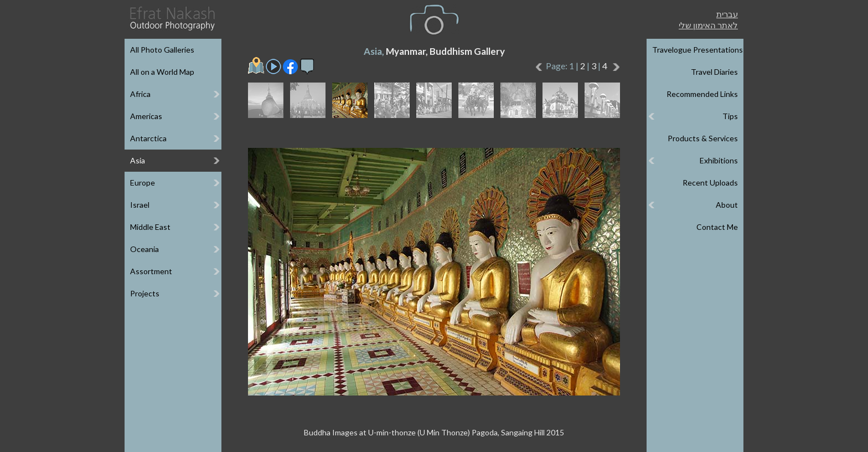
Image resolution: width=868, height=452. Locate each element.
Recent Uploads (710, 183)
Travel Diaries (714, 72)
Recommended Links (702, 94)
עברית (727, 14)
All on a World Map (162, 72)
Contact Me (717, 227)
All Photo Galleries (162, 50)
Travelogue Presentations (697, 50)
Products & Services (703, 138)
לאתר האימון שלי (708, 25)
